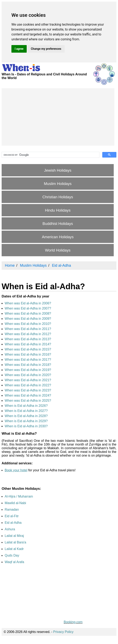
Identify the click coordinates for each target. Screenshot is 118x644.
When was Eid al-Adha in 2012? (28, 334)
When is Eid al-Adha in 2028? (26, 416)
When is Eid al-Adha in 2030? (26, 426)
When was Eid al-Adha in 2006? (28, 303)
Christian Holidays (58, 197)
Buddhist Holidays (58, 224)
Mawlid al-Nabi (15, 503)
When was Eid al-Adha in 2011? (28, 329)
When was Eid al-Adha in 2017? (28, 360)
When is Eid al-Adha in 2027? (26, 411)
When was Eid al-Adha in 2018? (28, 365)
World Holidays (58, 250)
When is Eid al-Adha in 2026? (26, 406)
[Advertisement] (58, 117)
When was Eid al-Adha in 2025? (28, 401)
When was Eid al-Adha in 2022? (28, 385)
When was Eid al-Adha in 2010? (28, 324)
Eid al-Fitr (12, 516)
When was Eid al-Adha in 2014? (28, 344)
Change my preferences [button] (46, 49)
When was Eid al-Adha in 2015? (28, 349)
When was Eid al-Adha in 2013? (28, 339)
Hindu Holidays (58, 210)
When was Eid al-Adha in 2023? (28, 390)
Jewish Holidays (58, 170)
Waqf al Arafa (14, 562)
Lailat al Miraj (14, 536)
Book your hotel (16, 470)
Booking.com (73, 622)
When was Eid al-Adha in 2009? (28, 319)
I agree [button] (19, 49)
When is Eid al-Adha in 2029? (26, 421)
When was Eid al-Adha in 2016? (28, 354)
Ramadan (12, 510)
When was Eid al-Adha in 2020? (28, 375)
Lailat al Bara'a (15, 542)
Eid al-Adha (13, 523)
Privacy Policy (63, 632)
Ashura (10, 529)
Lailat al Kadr (14, 549)
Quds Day (12, 555)
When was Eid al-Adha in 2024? (28, 395)
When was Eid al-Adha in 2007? (28, 308)
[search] (50, 155)
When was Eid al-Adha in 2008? (28, 313)
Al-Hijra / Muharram (19, 496)
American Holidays (58, 237)
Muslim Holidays (58, 184)
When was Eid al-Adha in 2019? (28, 370)
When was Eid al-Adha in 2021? (28, 380)
